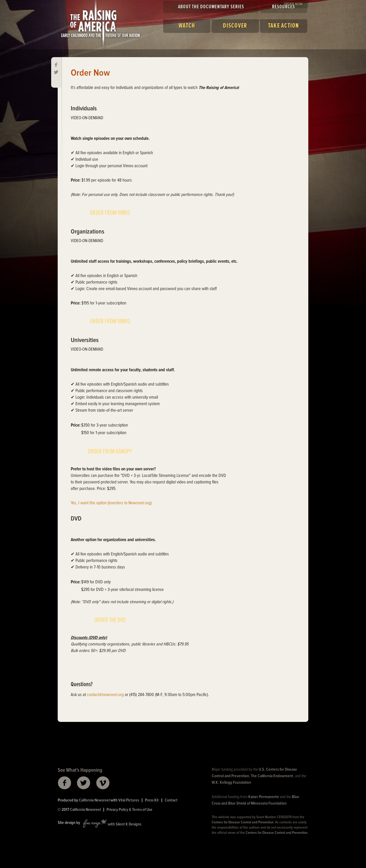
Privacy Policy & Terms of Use (129, 810)
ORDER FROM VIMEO (110, 213)
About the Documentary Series (211, 7)
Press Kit (152, 800)
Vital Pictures (129, 800)
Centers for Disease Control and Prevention (243, 822)
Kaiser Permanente (264, 797)
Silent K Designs (128, 825)
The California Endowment (272, 776)
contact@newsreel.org (105, 695)
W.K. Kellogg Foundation (231, 783)
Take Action (284, 26)
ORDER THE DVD (110, 620)
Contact (171, 800)
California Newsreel (94, 800)
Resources (284, 7)
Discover (235, 26)
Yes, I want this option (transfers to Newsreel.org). (112, 503)
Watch (187, 26)
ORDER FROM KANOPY (110, 452)
